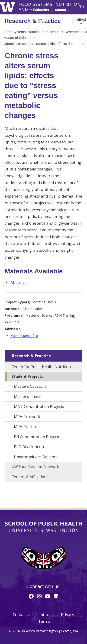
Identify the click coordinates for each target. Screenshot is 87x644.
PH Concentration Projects (37, 437)
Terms (44, 621)
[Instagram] (39, 596)
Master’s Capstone (30, 386)
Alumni (60, 10)
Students (42, 10)
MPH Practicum (27, 427)
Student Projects (27, 376)
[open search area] (82, 7)
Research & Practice (31, 356)
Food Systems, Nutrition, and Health (50, 4)
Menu (81, 20)
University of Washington (8, 6)
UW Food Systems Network (35, 467)
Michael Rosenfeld (24, 336)
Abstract (18, 282)
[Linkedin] (56, 596)
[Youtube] (48, 596)
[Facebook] (31, 596)
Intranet (41, 20)
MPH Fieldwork (27, 417)
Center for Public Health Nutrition (41, 367)
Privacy (68, 615)
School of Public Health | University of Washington (43, 527)
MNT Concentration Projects (39, 406)
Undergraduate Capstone (36, 457)
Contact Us (23, 615)
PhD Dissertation (29, 447)
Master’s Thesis (28, 396)
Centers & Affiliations (30, 477)
